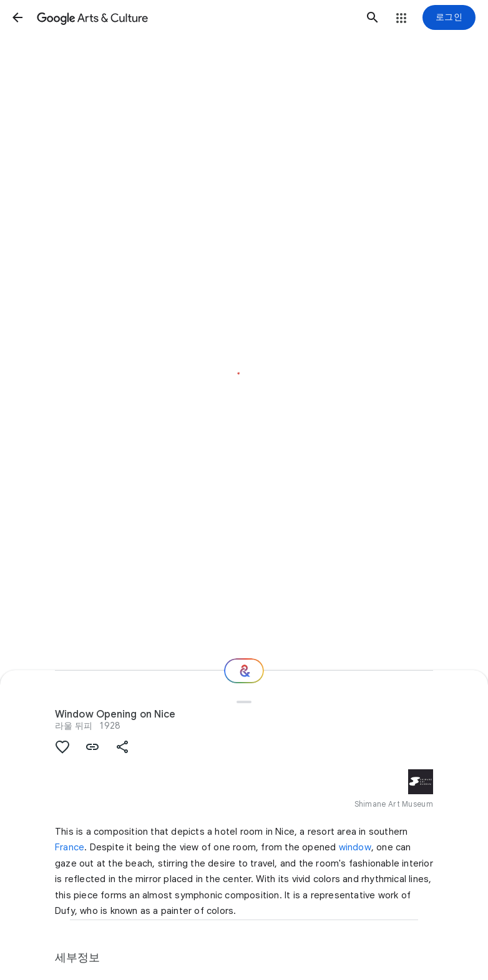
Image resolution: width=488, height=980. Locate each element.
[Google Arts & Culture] (195, 17)
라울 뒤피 (74, 726)
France (70, 847)
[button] (17, 17)
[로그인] (449, 17)
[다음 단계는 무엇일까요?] (244, 671)
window (355, 847)
